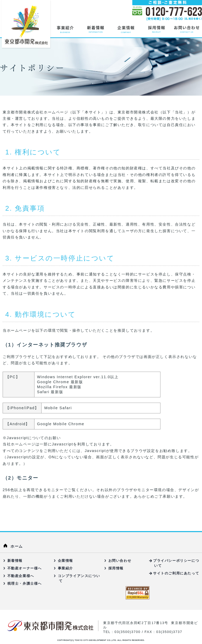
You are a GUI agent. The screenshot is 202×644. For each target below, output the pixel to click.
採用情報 (116, 568)
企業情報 (65, 561)
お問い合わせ (120, 561)
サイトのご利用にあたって (176, 573)
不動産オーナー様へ (25, 568)
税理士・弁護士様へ (25, 583)
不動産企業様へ (21, 576)
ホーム (17, 546)
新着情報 (15, 561)
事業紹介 (65, 568)
